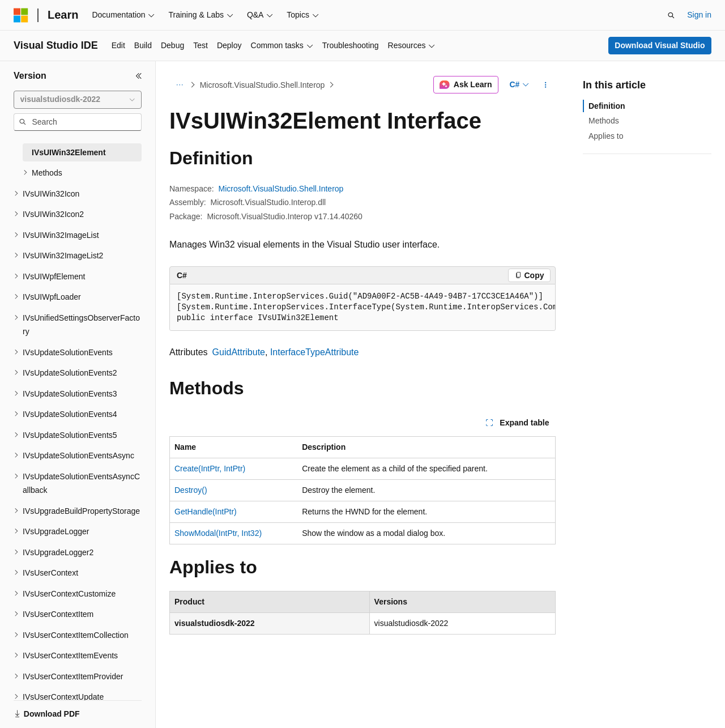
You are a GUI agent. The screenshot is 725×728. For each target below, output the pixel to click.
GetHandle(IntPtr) (206, 512)
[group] (362, 308)
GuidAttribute (239, 352)
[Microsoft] (21, 15)
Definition (607, 106)
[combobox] (78, 100)
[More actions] (546, 85)
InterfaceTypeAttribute (315, 352)
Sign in (699, 15)
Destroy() (191, 490)
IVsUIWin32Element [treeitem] (69, 152)
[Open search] (671, 15)
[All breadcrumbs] (179, 85)
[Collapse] (139, 76)
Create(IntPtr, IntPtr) (210, 469)
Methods (604, 121)
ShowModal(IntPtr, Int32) (218, 533)
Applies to (606, 136)
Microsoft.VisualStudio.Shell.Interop (263, 85)
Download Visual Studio (660, 45)
